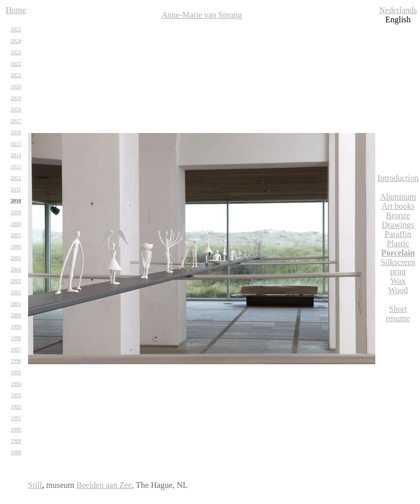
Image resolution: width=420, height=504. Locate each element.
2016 (16, 132)
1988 (16, 452)
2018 (16, 109)
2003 (16, 281)
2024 (16, 41)
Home (16, 10)
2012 (16, 178)
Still (35, 485)
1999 (16, 327)
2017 (16, 121)
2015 (16, 144)
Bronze (398, 215)
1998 (16, 338)
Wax (398, 281)
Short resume (398, 314)
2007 (16, 235)
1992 (16, 407)
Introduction (398, 178)
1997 (16, 349)
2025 (16, 29)
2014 (16, 155)
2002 (16, 292)
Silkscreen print (398, 267)
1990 (16, 429)
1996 (16, 361)
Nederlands (398, 10)
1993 (16, 395)
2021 (16, 75)
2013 (16, 167)
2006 (16, 247)
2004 (16, 269)
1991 (16, 418)
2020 (16, 87)
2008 (16, 224)
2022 (16, 64)
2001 (16, 304)
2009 (16, 212)
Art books (398, 206)
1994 (16, 384)
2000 (16, 315)
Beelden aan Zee (104, 485)
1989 (16, 441)
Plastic (398, 243)
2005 (16, 258)
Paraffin (398, 234)
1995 (16, 372)
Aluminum (398, 197)
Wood (398, 290)
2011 (16, 189)
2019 (16, 98)
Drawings (398, 225)
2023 (16, 52)
